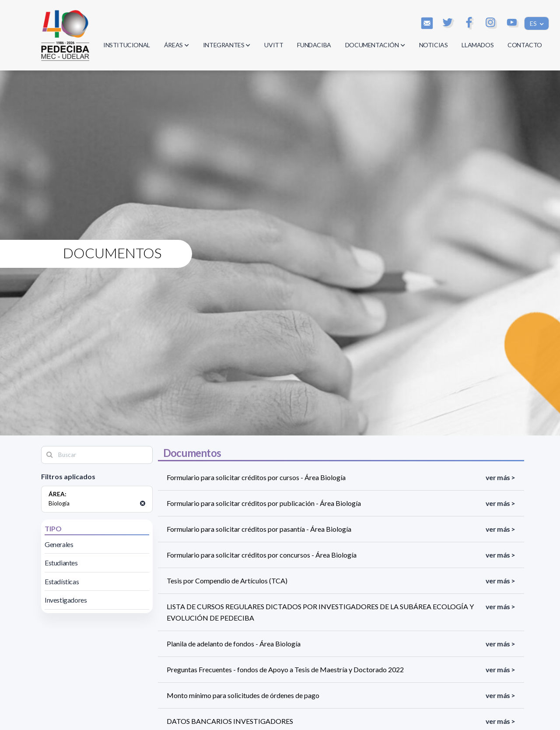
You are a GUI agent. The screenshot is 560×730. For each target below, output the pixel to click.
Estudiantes (61, 563)
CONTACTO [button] (525, 45)
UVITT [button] (274, 45)
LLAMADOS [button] (478, 45)
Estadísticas (62, 581)
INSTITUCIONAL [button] (127, 45)
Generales (59, 544)
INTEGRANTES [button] (227, 45)
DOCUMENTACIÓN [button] (375, 45)
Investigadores (66, 600)
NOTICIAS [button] (434, 45)
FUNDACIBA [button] (314, 45)
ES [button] (534, 23)
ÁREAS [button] (177, 45)
